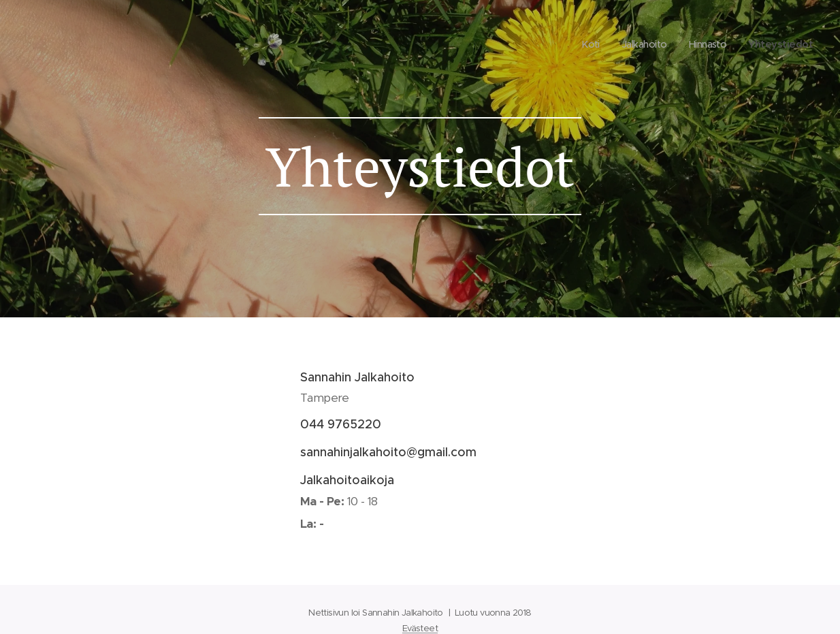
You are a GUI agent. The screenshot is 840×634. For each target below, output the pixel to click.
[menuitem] (583, 44)
